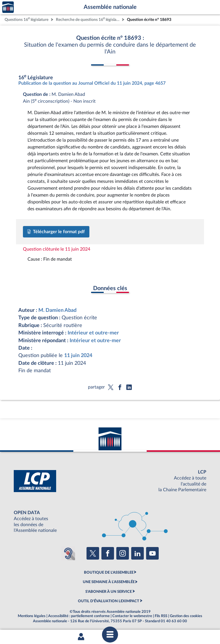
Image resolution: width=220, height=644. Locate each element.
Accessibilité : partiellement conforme (79, 616)
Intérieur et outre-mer (93, 333)
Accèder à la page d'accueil (8, 7)
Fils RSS (161, 616)
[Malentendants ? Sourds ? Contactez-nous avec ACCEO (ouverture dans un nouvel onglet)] (68, 553)
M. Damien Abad (57, 310)
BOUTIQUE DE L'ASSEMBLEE (109, 572)
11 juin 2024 (78, 355)
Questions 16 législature (26, 19)
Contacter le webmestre (132, 616)
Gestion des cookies (186, 616)
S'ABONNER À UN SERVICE (109, 592)
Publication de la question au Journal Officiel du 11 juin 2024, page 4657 (92, 83)
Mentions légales (32, 616)
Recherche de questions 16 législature (88, 19)
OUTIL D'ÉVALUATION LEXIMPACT (109, 601)
